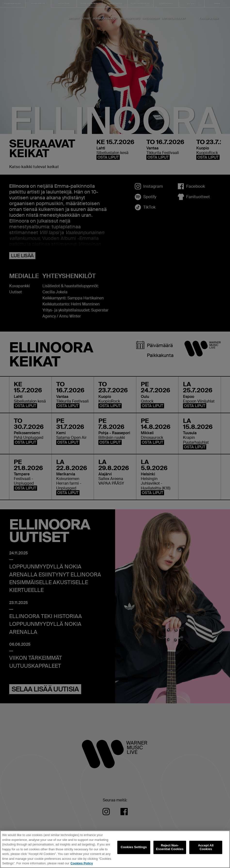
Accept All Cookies (206, 850)
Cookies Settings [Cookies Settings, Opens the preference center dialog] (134, 850)
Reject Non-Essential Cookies (170, 850)
